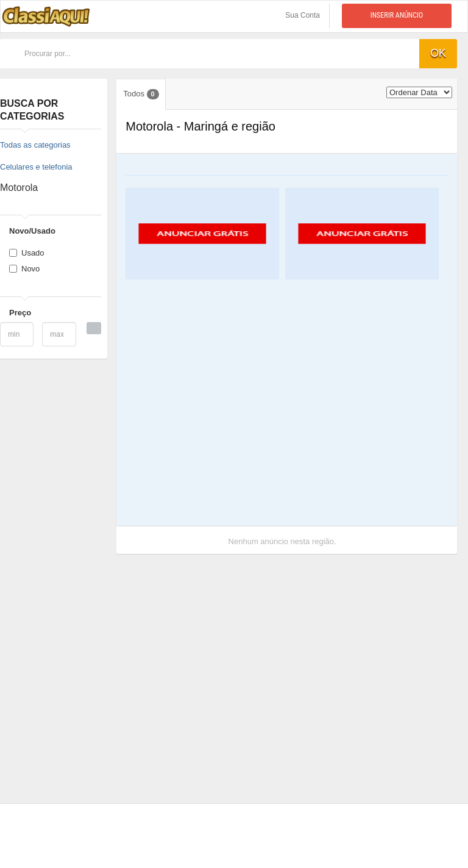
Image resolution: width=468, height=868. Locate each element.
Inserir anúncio (397, 15)
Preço (20, 313)
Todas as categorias (35, 145)
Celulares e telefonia (36, 167)
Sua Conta (303, 15)
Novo (24, 269)
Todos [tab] (141, 94)
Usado (27, 253)
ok (438, 53)
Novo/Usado (32, 231)
